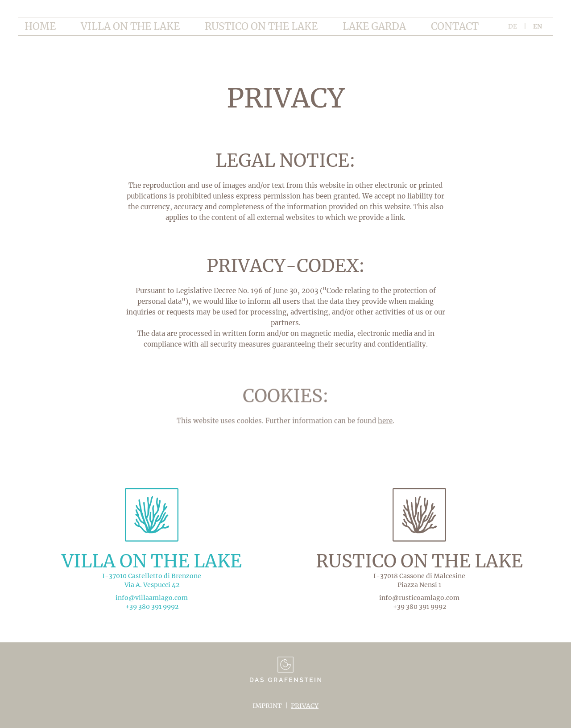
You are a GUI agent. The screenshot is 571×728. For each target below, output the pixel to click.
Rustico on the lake (261, 26)
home (40, 26)
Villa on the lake (130, 26)
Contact (455, 26)
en (538, 26)
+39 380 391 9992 (152, 607)
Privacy (305, 706)
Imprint (267, 706)
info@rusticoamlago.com (419, 598)
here (385, 426)
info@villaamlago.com (152, 598)
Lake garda (374, 26)
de (513, 26)
